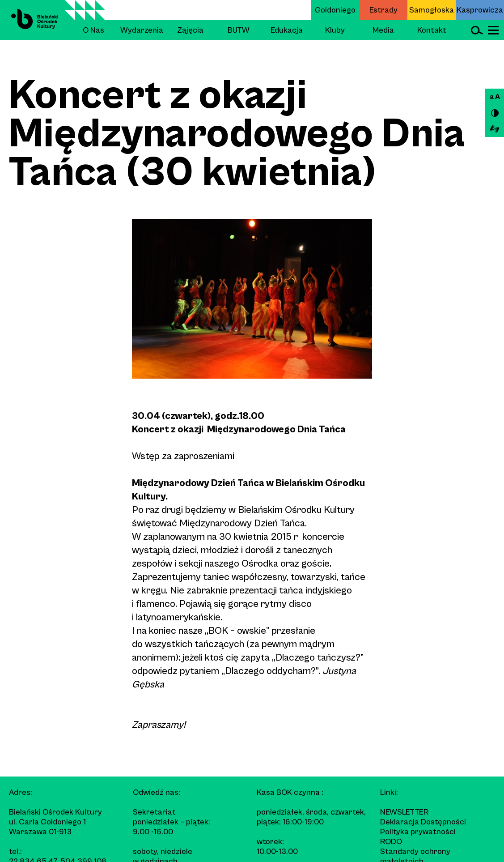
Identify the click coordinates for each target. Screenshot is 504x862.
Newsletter (404, 812)
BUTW (239, 30)
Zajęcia (190, 30)
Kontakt (432, 30)
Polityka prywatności (418, 832)
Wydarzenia (142, 30)
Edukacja (287, 30)
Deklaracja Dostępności (423, 822)
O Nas (93, 30)
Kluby (335, 30)
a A (495, 97)
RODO (391, 842)
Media (383, 30)
